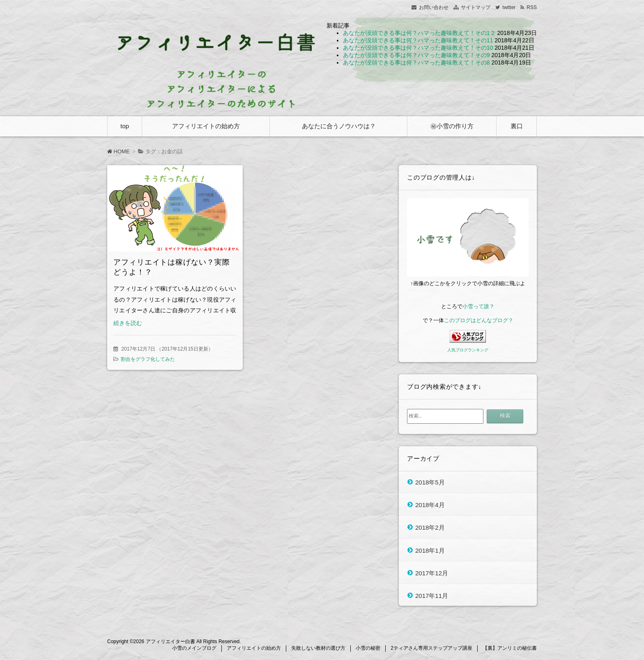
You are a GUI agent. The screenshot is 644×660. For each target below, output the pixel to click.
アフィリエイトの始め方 (206, 126)
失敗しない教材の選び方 (318, 648)
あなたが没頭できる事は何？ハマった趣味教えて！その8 (416, 62)
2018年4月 (430, 504)
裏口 (517, 126)
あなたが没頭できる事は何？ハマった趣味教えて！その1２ (419, 33)
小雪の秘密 (368, 648)
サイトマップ (476, 7)
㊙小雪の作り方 (452, 126)
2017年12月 (432, 573)
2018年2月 (430, 527)
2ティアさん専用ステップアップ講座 (431, 648)
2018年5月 (430, 482)
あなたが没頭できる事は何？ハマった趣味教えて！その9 (416, 55)
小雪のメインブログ (194, 648)
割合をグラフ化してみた (148, 359)
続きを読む (128, 323)
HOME (118, 151)
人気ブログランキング (468, 350)
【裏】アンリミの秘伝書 (510, 648)
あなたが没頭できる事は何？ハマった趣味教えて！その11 (418, 40)
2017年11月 (432, 596)
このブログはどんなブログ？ (479, 320)
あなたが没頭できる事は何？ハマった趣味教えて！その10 (418, 48)
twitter (509, 7)
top (125, 126)
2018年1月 (430, 550)
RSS (532, 7)
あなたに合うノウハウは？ (339, 126)
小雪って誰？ (478, 306)
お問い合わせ (434, 7)
